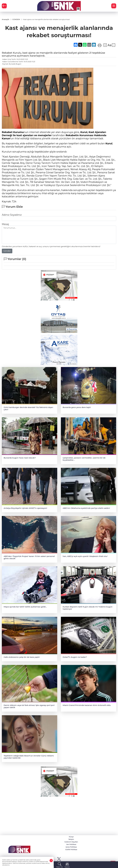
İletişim (71, 839)
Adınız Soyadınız (12, 215)
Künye (71, 837)
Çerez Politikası (71, 847)
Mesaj (5, 224)
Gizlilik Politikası (71, 850)
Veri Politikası (71, 844)
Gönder (7, 251)
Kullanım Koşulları (71, 842)
